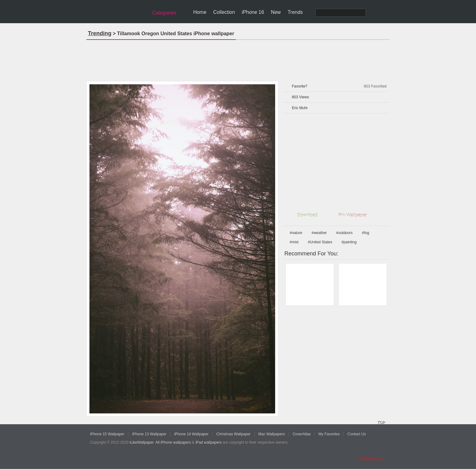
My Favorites (329, 434)
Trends (295, 12)
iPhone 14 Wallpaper (191, 434)
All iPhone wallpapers (173, 442)
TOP (381, 422)
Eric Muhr (300, 108)
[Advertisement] (238, 58)
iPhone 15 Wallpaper (107, 434)
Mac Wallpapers (272, 434)
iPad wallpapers (209, 442)
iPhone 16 (253, 12)
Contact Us (357, 434)
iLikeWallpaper (142, 442)
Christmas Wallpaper (234, 434)
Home (200, 12)
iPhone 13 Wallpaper (149, 434)
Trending (100, 33)
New (276, 12)
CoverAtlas (302, 434)
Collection (224, 12)
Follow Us (371, 459)
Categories (164, 13)
